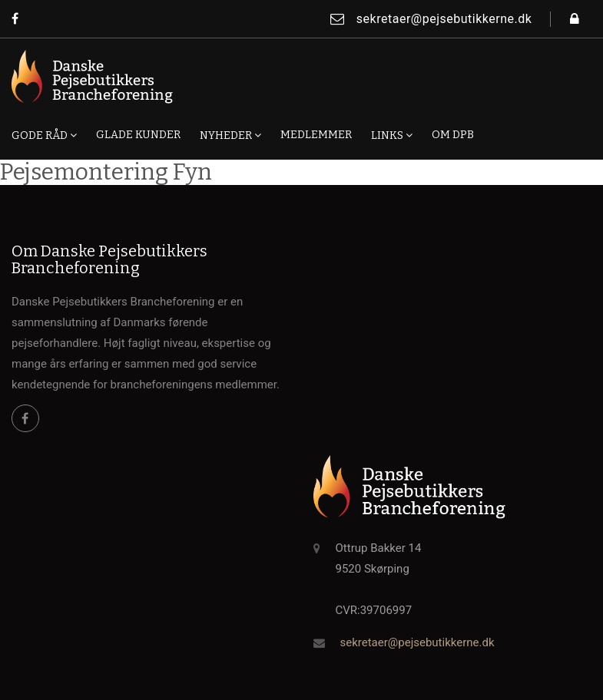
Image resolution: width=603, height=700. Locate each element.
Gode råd (44, 135)
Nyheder (230, 135)
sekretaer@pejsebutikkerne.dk (431, 19)
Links (392, 135)
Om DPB (453, 135)
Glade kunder (138, 135)
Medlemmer (316, 135)
